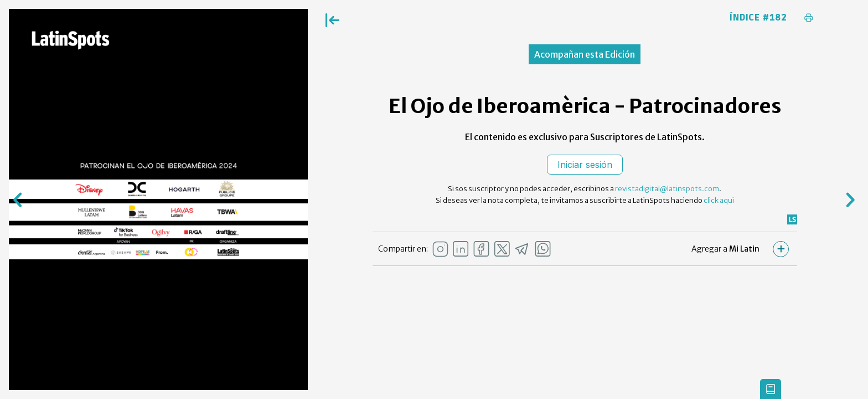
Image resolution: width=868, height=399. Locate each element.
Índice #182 (758, 18)
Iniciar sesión (585, 165)
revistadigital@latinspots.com (667, 189)
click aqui (719, 200)
